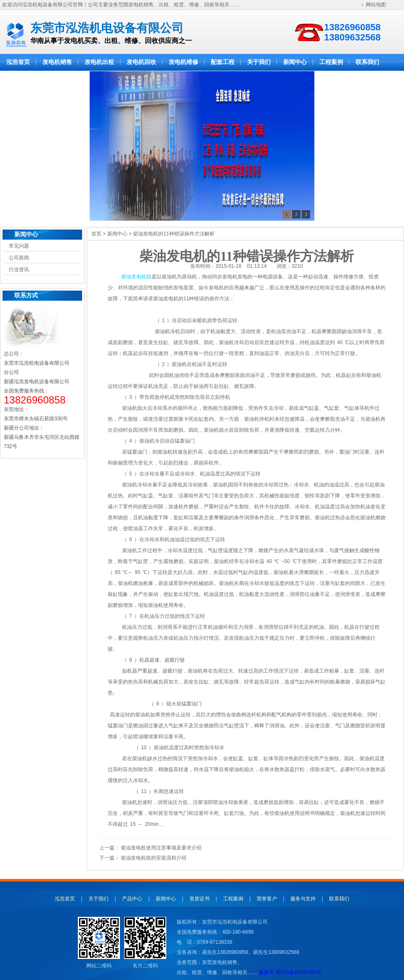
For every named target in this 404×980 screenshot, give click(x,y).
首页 (96, 234)
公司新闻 (19, 258)
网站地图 (376, 5)
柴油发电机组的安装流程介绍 (154, 858)
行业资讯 (19, 270)
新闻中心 (26, 234)
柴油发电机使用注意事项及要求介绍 (161, 848)
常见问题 (19, 246)
